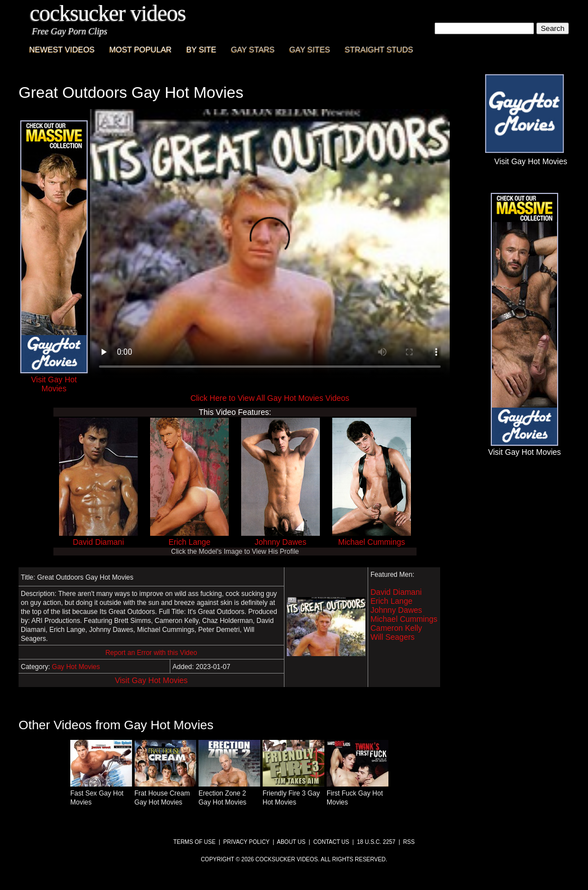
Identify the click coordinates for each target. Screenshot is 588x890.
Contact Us (331, 842)
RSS (409, 842)
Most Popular (140, 49)
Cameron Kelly (396, 628)
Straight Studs (379, 49)
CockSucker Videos (108, 13)
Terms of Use (194, 842)
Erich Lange (190, 542)
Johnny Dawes (281, 542)
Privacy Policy (246, 842)
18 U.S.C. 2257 (376, 842)
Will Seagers (393, 637)
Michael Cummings (371, 542)
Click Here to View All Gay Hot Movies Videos (270, 398)
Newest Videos (62, 49)
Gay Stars (253, 49)
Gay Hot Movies (76, 667)
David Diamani (98, 542)
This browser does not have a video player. (270, 244)
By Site (201, 49)
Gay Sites (310, 49)
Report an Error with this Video (151, 653)
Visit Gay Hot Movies (151, 680)
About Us (291, 842)
